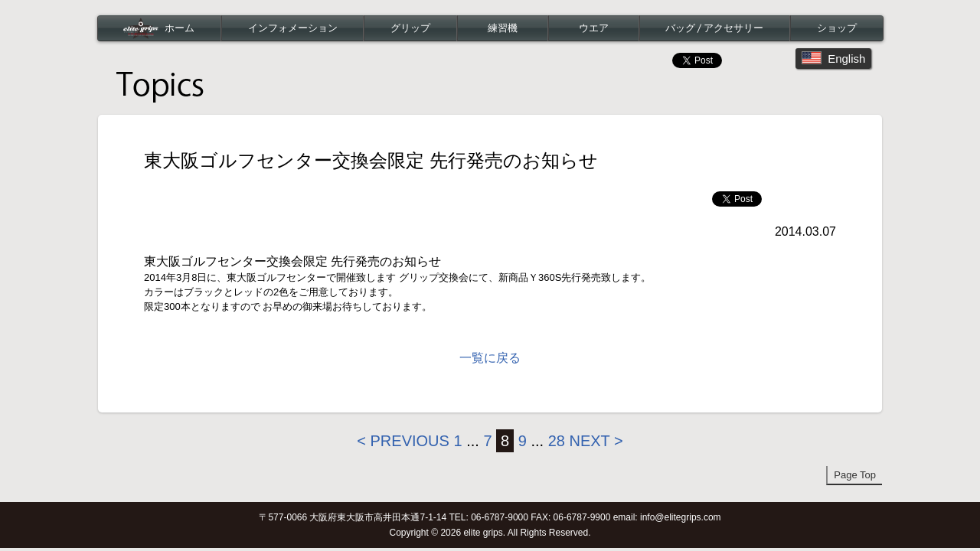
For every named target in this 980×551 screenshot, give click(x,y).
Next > (596, 441)
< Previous (403, 441)
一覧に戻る (490, 358)
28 (557, 441)
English (833, 58)
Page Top (855, 475)
